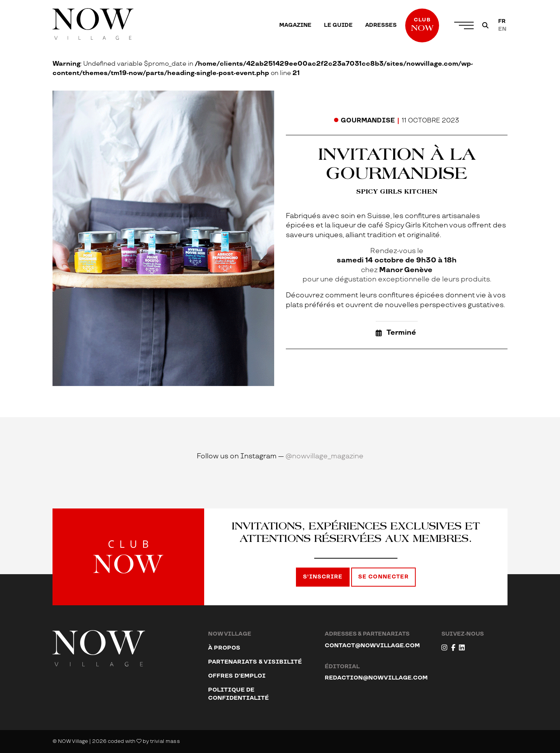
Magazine (295, 25)
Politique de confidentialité (238, 694)
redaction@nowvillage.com (376, 678)
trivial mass (165, 741)
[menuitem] (295, 25)
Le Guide (338, 25)
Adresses (381, 25)
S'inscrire (323, 577)
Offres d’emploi (237, 676)
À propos (224, 648)
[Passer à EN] (502, 29)
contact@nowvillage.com (372, 646)
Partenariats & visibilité (255, 662)
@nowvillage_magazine (325, 456)
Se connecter (383, 577)
